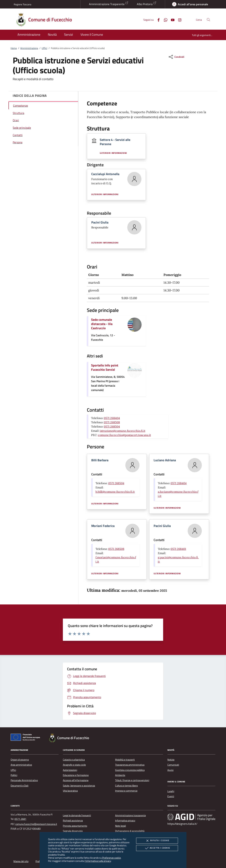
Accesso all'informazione (76, 780)
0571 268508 (112, 422)
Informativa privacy (125, 821)
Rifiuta (157, 841)
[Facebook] (157, 20)
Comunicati (173, 765)
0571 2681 (20, 819)
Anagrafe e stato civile (74, 765)
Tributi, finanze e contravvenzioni (132, 780)
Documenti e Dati (20, 786)
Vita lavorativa (70, 791)
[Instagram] (178, 20)
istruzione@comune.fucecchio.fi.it (123, 431)
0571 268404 (112, 418)
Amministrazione (29, 48)
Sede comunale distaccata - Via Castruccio (102, 324)
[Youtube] (171, 20)
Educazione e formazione (76, 775)
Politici (14, 775)
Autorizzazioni (70, 770)
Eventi (171, 796)
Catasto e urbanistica (74, 760)
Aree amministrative (21, 765)
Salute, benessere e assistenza (79, 786)
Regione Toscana (23, 4)
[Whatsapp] (164, 20)
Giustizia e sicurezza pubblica (130, 770)
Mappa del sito (21, 861)
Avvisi (170, 770)
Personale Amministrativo (24, 780)
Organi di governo (20, 760)
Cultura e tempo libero (126, 786)
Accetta (157, 848)
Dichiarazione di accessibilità (130, 831)
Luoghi (171, 791)
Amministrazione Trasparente (109, 4)
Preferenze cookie (111, 858)
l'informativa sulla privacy (98, 861)
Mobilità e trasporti (125, 760)
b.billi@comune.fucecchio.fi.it (115, 492)
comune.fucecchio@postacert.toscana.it (124, 435)
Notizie (171, 760)
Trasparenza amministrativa (130, 765)
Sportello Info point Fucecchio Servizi (105, 367)
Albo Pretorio (147, 4)
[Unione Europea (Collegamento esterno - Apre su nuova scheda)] (26, 738)
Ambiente (120, 775)
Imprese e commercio (126, 791)
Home (14, 48)
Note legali (121, 826)
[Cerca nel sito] (208, 20)
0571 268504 (112, 426)
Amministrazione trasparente (130, 815)
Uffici (44, 48)
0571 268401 (178, 549)
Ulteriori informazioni (113, 153)
